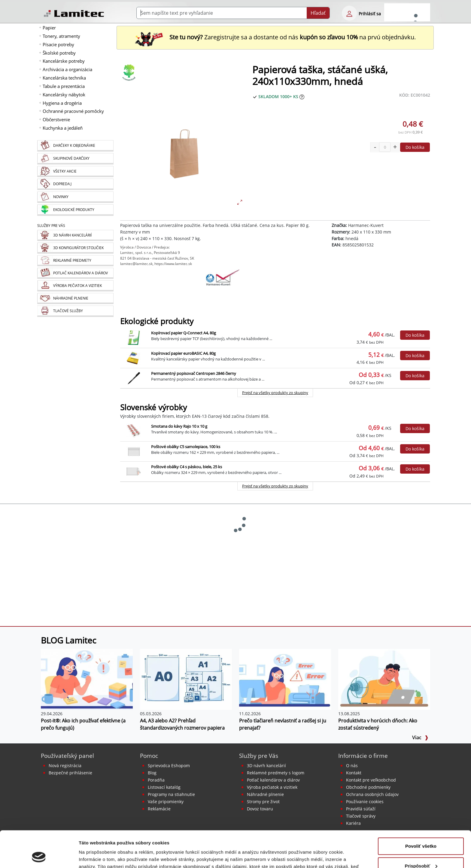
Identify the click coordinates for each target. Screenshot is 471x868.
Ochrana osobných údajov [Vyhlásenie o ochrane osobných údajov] (372, 794)
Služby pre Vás (259, 756)
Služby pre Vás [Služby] (51, 226)
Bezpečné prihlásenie (70, 773)
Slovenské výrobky (153, 407)
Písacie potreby (58, 44)
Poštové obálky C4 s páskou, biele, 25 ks (187, 467)
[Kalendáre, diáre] (75, 273)
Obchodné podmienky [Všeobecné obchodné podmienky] (368, 787)
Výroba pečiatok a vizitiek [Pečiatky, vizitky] (272, 787)
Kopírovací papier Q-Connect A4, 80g (184, 333)
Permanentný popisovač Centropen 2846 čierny (194, 373)
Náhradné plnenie (265, 794)
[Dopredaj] (75, 184)
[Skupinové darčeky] (75, 159)
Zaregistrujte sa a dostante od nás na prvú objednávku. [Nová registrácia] (275, 37)
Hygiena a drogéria (62, 103)
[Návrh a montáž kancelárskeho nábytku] (75, 235)
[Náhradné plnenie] (75, 298)
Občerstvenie (56, 119)
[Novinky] (75, 197)
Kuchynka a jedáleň (63, 128)
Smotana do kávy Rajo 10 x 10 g (179, 426)
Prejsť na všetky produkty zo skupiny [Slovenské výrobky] (275, 486)
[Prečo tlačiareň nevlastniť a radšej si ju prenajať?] (285, 679)
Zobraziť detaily (96, 856)
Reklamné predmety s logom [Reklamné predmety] (276, 773)
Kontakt (354, 773)
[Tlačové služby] (75, 311)
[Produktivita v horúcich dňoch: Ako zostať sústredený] (384, 679)
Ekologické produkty (157, 321)
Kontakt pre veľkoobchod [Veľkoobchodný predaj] (371, 780)
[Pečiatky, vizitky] (75, 286)
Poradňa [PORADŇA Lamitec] (156, 780)
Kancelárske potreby (64, 61)
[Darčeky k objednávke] (75, 146)
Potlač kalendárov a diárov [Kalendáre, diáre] (273, 780)
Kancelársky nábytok (64, 95)
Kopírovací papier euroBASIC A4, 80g (183, 353)
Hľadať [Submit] (318, 13)
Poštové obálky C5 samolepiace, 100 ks (186, 447)
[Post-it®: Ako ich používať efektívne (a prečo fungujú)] (87, 679)
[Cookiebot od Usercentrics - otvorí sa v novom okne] (39, 856)
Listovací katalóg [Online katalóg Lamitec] (164, 787)
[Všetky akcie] (75, 172)
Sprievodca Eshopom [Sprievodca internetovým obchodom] (169, 766)
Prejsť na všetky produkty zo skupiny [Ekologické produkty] (275, 393)
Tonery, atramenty (61, 36)
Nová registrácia (65, 766)
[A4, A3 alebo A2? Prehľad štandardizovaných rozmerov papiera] (186, 679)
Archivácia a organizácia (67, 69)
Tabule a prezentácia (64, 86)
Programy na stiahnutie (171, 794)
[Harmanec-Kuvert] (222, 285)
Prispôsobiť (421, 832)
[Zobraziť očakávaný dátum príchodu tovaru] (302, 96)
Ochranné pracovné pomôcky (73, 111)
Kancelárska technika (64, 78)
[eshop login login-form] (349, 13)
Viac (420, 737)
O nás (352, 766)
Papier (49, 28)
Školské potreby (59, 53)
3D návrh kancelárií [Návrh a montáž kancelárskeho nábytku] (266, 766)
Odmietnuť (421, 851)
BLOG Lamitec (68, 640)
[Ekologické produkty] (75, 210)
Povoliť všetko (421, 812)
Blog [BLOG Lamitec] (152, 773)
